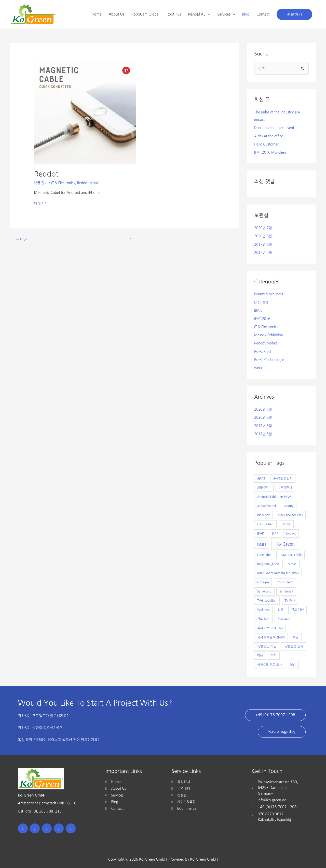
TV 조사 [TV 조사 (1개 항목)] (290, 596)
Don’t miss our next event (275, 128)
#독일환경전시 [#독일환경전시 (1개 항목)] (283, 474)
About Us (117, 14)
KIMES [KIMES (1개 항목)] (262, 540)
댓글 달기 (41, 183)
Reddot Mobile (91, 183)
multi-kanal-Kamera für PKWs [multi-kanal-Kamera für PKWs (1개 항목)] (278, 569)
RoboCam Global (145, 14)
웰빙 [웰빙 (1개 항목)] (293, 660)
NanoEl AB (197, 14)
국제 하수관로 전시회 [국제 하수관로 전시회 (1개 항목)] (271, 633)
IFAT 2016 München (271, 152)
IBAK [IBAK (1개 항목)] (261, 529)
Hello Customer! (268, 144)
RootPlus (174, 14)
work (258, 364)
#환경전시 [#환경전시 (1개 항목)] (285, 483)
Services (224, 14)
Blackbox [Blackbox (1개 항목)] (263, 511)
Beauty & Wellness (269, 292)
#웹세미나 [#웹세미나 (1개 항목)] (264, 483)
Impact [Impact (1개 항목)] (291, 529)
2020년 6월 (263, 235)
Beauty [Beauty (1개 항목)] (289, 501)
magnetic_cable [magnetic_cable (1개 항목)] (290, 550)
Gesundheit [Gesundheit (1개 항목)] (265, 520)
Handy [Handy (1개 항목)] (286, 520)
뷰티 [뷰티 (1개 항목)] (274, 651)
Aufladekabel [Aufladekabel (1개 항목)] (267, 501)
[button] (294, 14)
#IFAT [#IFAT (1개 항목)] (261, 474)
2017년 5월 (263, 251)
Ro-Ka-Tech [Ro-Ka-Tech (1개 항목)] (285, 578)
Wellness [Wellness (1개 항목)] (263, 605)
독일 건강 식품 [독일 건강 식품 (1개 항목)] (267, 642)
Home (97, 14)
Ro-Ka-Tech (264, 348)
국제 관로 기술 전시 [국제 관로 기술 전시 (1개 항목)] (270, 624)
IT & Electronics (64, 183)
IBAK (258, 308)
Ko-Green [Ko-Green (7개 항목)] (285, 539)
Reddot (47, 174)
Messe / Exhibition (269, 332)
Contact (263, 14)
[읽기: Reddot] (85, 112)
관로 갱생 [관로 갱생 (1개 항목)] (297, 605)
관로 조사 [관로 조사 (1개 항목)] (284, 614)
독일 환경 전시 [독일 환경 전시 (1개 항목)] (294, 642)
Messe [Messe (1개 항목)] (292, 559)
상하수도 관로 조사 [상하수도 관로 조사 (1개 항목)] (270, 660)
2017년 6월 (263, 243)
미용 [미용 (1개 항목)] (260, 651)
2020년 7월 (263, 227)
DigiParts (261, 300)
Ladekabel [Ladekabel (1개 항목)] (264, 550)
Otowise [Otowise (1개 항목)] (263, 578)
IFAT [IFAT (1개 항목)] (275, 529)
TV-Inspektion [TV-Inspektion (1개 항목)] (267, 596)
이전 (22, 240)
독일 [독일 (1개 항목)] (296, 633)
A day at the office (269, 136)
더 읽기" (40, 203)
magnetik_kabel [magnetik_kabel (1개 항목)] (268, 559)
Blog (246, 14)
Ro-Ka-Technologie (270, 356)
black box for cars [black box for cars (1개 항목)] (290, 511)
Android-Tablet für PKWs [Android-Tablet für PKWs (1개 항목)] (275, 492)
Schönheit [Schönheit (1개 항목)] (286, 587)
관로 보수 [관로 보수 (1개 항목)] (263, 614)
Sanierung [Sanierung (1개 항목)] (264, 587)
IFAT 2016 (263, 316)
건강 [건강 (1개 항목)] (281, 605)
